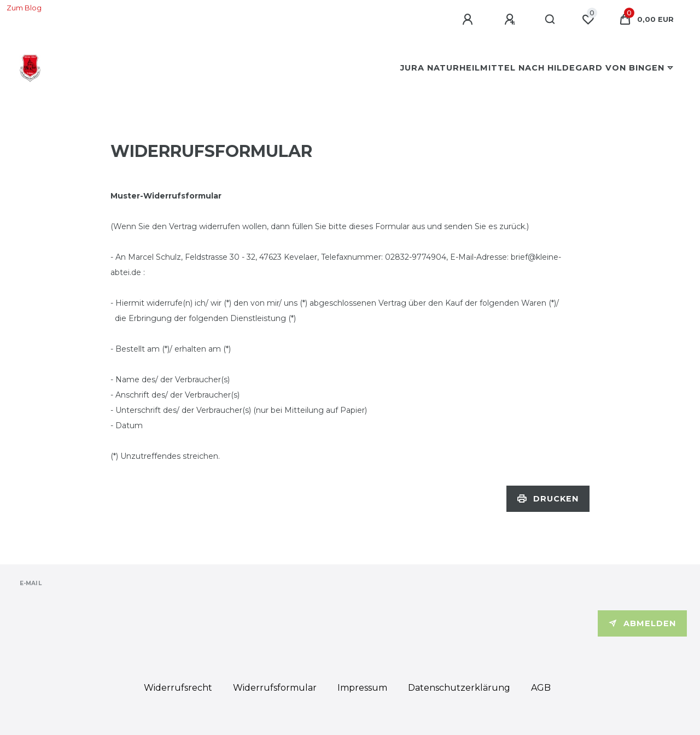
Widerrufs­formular (275, 688)
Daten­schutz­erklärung (459, 688)
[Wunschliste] (588, 20)
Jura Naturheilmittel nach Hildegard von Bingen (532, 68)
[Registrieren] (511, 20)
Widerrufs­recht (178, 688)
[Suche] (550, 20)
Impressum (362, 688)
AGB (541, 688)
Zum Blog (24, 8)
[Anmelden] (469, 20)
